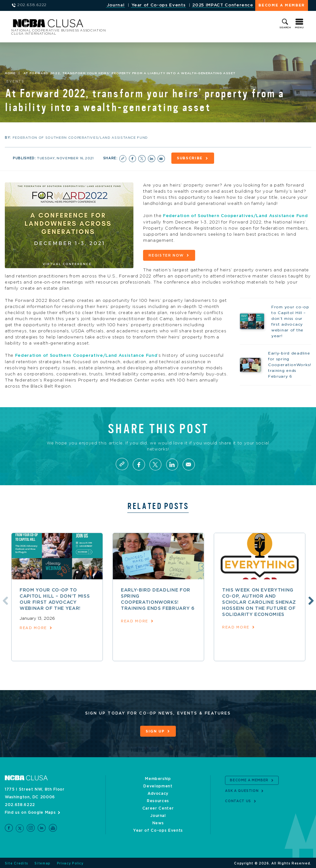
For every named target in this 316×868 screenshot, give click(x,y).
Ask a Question (242, 790)
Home (10, 73)
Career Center (158, 807)
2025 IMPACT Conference (223, 5)
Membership (158, 777)
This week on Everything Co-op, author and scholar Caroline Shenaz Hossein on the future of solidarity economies (259, 601)
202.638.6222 (20, 803)
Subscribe (190, 158)
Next (310, 599)
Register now (166, 255)
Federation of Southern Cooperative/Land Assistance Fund (86, 355)
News (158, 822)
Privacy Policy (70, 862)
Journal (116, 5)
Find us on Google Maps (30, 811)
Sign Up (155, 730)
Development (158, 785)
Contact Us (238, 800)
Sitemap (42, 862)
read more (33, 627)
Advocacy (158, 792)
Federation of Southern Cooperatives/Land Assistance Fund (235, 216)
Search (285, 28)
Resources (158, 800)
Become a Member (282, 5)
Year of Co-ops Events (159, 5)
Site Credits (17, 862)
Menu (299, 28)
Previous (4, 599)
